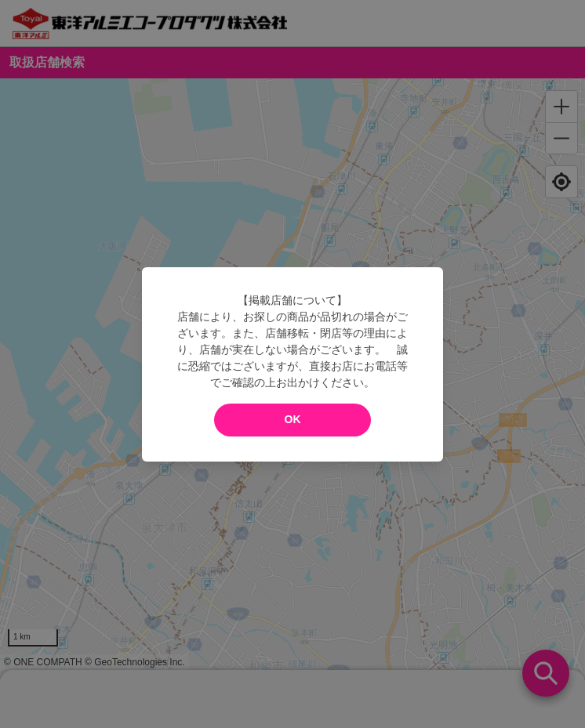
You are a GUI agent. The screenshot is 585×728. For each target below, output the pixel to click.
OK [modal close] (293, 419)
